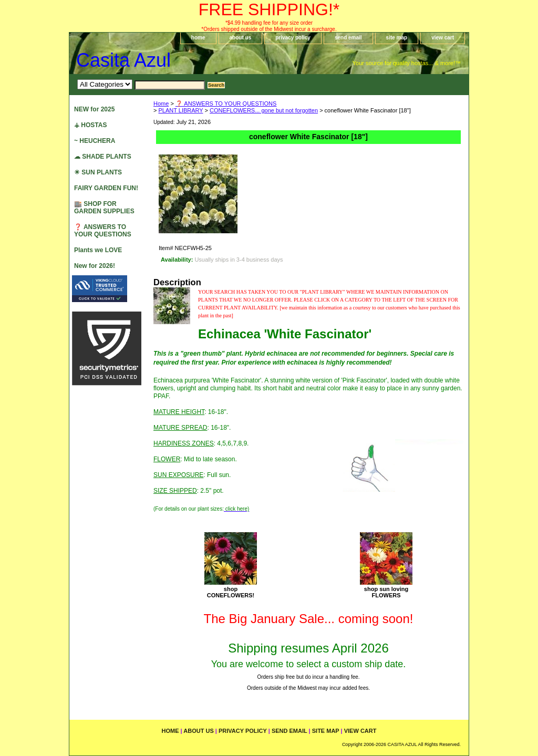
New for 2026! (95, 266)
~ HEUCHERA (95, 141)
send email (348, 38)
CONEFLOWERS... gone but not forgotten (264, 110)
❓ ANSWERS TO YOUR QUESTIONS (226, 103)
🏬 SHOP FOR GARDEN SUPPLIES (104, 208)
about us (241, 38)
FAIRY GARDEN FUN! (106, 188)
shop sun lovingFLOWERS (386, 592)
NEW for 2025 (94, 109)
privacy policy (293, 38)
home (198, 38)
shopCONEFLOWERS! (231, 592)
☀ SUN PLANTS (98, 172)
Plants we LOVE (98, 250)
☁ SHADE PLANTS (103, 157)
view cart (443, 38)
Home (161, 103)
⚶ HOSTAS (90, 125)
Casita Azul (123, 60)
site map (397, 38)
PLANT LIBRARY (180, 110)
